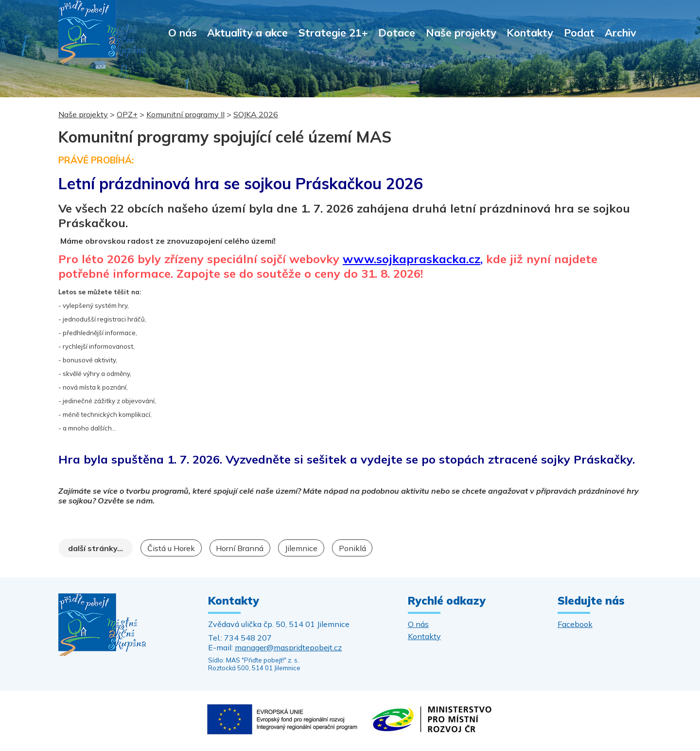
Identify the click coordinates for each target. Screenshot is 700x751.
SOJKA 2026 (256, 114)
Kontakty (530, 32)
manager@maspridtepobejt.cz (288, 647)
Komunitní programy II (185, 114)
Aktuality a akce (247, 32)
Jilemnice (301, 548)
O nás (183, 32)
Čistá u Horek (171, 548)
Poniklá (352, 548)
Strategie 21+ (333, 32)
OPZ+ (127, 114)
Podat (579, 32)
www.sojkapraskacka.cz (411, 259)
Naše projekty (461, 32)
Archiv (621, 32)
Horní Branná (240, 548)
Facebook (575, 624)
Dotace (397, 32)
